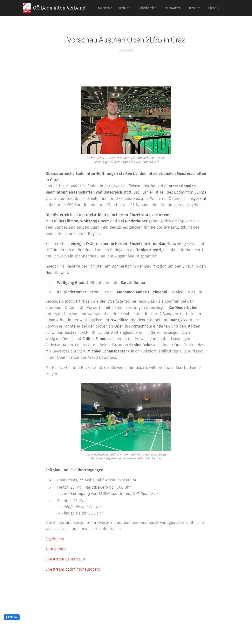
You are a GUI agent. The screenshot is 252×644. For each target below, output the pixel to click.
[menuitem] (106, 8)
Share (12, 617)
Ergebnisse (55, 539)
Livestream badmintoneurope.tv (73, 569)
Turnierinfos (56, 549)
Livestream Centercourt (65, 559)
